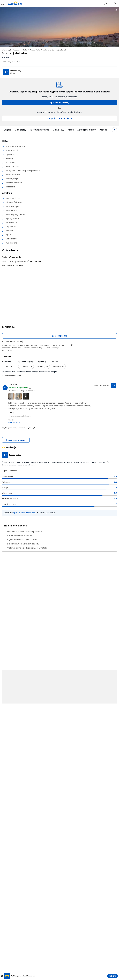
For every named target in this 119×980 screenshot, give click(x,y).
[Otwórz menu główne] (2, 3)
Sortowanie (7, 362)
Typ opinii (55, 362)
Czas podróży (40, 362)
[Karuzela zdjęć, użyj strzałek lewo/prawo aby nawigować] (59, 27)
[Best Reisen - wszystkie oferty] (35, 261)
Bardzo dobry (16, 71)
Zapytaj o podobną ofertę (60, 118)
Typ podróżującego (26, 362)
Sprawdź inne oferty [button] (59, 103)
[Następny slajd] (114, 130)
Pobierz (112, 976)
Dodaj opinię (59, 336)
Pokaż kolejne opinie (16, 440)
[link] (15, 3)
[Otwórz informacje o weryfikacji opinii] (72, 345)
